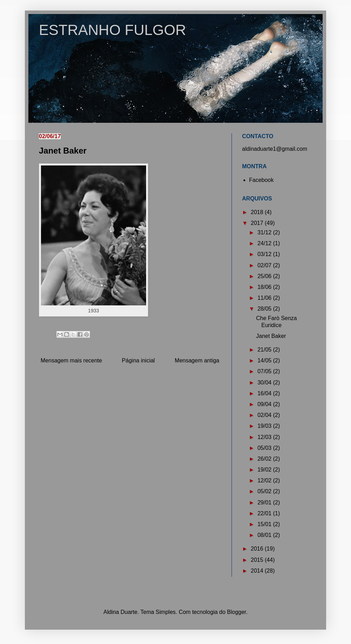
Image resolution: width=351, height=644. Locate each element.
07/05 (265, 371)
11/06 (265, 298)
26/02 (265, 459)
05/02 (265, 491)
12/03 (265, 437)
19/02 (265, 470)
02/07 (265, 265)
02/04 (265, 415)
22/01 (265, 513)
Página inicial (138, 360)
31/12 (265, 232)
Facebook (261, 180)
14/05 (265, 360)
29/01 (265, 503)
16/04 (265, 393)
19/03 (265, 426)
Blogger (236, 612)
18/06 (265, 287)
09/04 (265, 404)
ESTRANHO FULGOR (112, 30)
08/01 (265, 535)
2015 (258, 560)
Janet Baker (271, 336)
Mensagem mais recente (71, 360)
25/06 (265, 276)
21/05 (265, 350)
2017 (258, 223)
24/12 (265, 243)
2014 (258, 571)
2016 (258, 549)
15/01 (265, 524)
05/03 (265, 448)
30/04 (265, 383)
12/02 (265, 480)
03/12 (265, 254)
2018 (258, 212)
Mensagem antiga (197, 360)
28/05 (265, 309)
